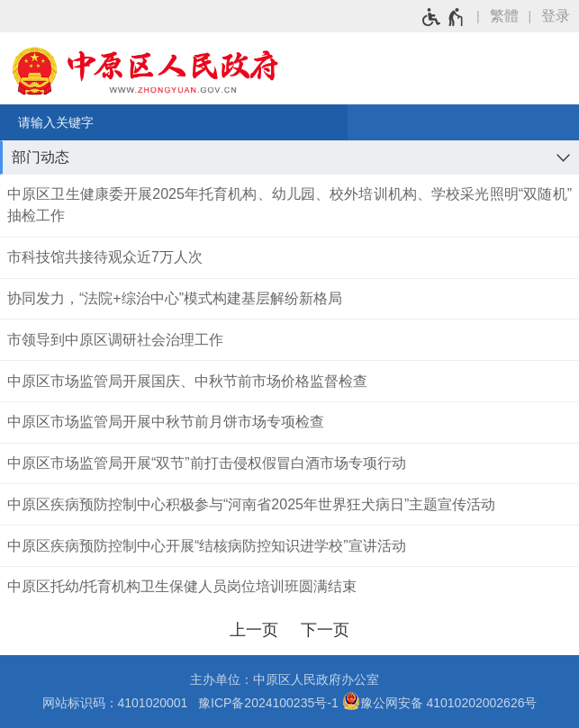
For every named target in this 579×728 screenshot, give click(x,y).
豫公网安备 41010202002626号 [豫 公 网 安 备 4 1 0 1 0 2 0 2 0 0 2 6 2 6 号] (440, 701)
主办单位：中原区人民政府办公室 (290, 679)
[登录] (560, 16)
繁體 (504, 16)
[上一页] (255, 630)
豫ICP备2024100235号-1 (268, 703)
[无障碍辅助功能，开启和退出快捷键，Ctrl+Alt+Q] (443, 17)
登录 (556, 16)
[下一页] (325, 630)
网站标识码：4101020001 (119, 703)
